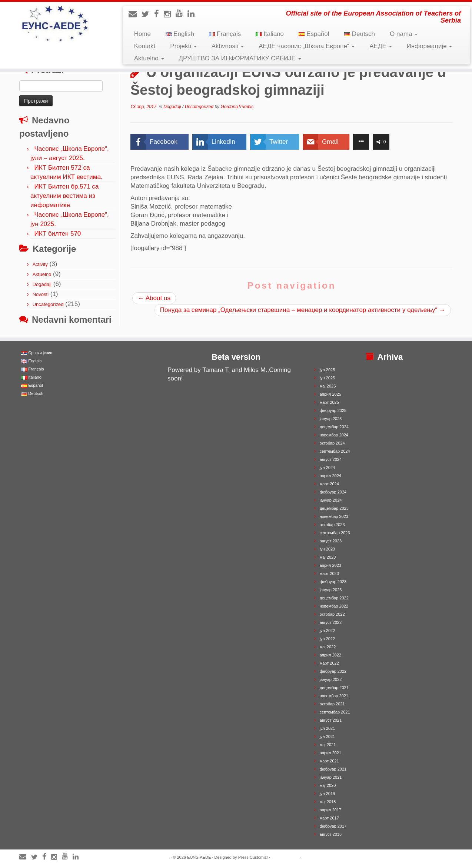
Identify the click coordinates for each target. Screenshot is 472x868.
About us (154, 298)
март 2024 (329, 484)
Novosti (41, 294)
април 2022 (330, 655)
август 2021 (331, 720)
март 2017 (329, 818)
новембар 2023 (334, 516)
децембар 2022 (334, 598)
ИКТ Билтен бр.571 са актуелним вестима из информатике (64, 196)
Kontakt (145, 46)
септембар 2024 (335, 451)
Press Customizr (253, 857)
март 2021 (329, 761)
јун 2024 (328, 468)
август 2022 (331, 622)
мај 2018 (328, 802)
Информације (430, 46)
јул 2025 (328, 370)
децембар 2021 (334, 688)
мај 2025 (328, 386)
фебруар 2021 (333, 769)
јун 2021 (328, 736)
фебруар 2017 (333, 826)
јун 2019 (328, 794)
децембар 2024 (334, 427)
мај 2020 (328, 785)
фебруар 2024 (333, 492)
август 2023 (331, 541)
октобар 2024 (332, 443)
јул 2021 (328, 728)
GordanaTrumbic (237, 107)
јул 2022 (328, 631)
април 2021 (330, 753)
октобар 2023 (332, 525)
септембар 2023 (335, 533)
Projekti (183, 46)
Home (142, 34)
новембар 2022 (334, 606)
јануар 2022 (331, 679)
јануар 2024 (331, 500)
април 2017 (330, 810)
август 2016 (331, 834)
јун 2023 (328, 549)
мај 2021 (328, 745)
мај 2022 (328, 647)
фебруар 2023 (333, 582)
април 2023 (330, 565)
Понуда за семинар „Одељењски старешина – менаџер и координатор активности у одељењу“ (303, 310)
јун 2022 (328, 639)
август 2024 (331, 459)
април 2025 (330, 394)
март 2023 (329, 573)
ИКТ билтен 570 (57, 234)
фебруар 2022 (333, 671)
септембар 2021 (335, 712)
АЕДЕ (380, 46)
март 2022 (329, 663)
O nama (404, 34)
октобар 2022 (332, 614)
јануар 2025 (331, 419)
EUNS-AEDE (199, 857)
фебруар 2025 (333, 410)
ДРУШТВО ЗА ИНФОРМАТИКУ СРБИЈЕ (240, 58)
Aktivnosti (228, 46)
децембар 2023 (334, 508)
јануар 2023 (331, 590)
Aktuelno (149, 58)
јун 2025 (328, 378)
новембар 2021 (334, 696)
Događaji (42, 284)
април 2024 (330, 476)
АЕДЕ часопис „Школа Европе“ (307, 46)
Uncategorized (48, 304)
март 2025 (329, 402)
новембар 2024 (334, 435)
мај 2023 (328, 557)
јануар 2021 (331, 777)
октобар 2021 (332, 704)
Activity (40, 264)
